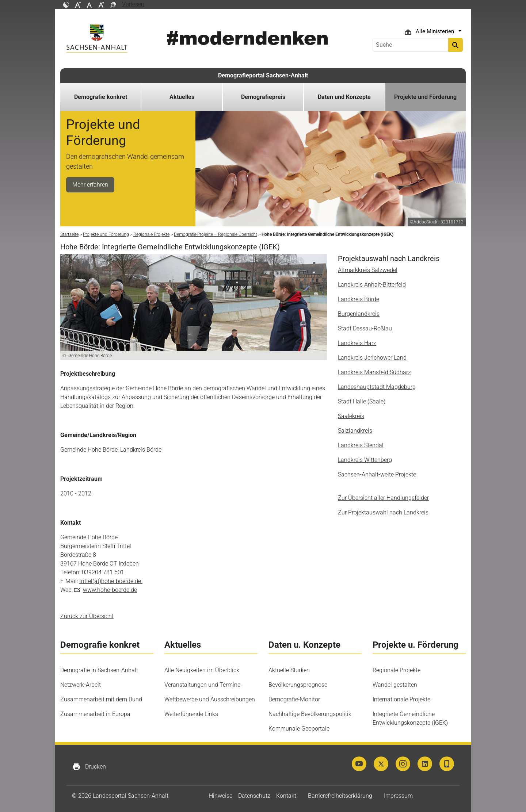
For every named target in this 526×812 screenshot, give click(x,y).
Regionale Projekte (397, 670)
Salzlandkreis (355, 431)
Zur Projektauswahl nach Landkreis (383, 512)
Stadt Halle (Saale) (362, 401)
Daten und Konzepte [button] (344, 97)
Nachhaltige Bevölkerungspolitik (310, 714)
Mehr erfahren (90, 185)
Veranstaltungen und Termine (202, 685)
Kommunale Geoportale (299, 729)
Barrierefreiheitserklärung (340, 796)
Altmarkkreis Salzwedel (368, 270)
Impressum (398, 796)
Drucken (89, 767)
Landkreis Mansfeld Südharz (374, 372)
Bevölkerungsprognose (298, 685)
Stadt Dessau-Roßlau (365, 328)
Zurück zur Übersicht (87, 616)
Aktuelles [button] (182, 97)
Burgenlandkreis (359, 314)
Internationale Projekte (401, 699)
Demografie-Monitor (294, 699)
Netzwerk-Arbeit (81, 685)
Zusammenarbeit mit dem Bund (101, 699)
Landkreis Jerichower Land (372, 358)
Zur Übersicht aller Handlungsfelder (383, 498)
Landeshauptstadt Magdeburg (377, 387)
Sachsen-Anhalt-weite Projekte (377, 474)
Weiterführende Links (191, 714)
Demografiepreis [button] (263, 97)
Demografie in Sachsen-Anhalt (99, 670)
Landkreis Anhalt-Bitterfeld (372, 285)
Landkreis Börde (359, 299)
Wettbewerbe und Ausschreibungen (210, 699)
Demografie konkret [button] (101, 97)
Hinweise (221, 796)
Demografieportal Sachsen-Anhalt (263, 75)
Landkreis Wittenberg (365, 460)
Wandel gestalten (395, 685)
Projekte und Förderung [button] (425, 97)
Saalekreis (351, 416)
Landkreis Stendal (361, 445)
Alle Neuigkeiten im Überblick (202, 670)
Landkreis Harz (357, 343)
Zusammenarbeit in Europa (95, 714)
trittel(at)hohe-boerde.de (111, 581)
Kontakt (286, 796)
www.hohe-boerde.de (110, 590)
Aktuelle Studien (289, 670)
